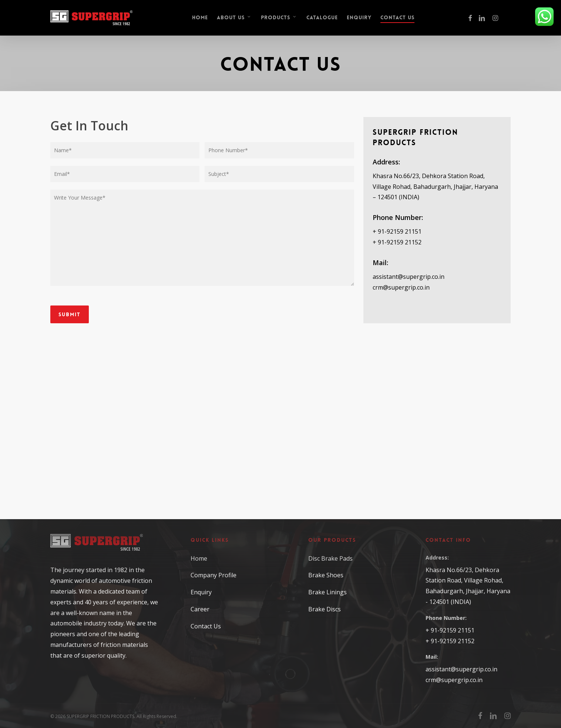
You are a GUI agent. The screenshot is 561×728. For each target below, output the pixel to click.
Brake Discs (325, 609)
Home (199, 558)
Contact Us (206, 626)
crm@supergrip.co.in (401, 287)
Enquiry (201, 592)
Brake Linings (327, 592)
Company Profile (214, 575)
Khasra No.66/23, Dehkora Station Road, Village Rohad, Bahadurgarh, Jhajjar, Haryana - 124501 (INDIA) (468, 586)
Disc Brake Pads (330, 558)
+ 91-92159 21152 (397, 242)
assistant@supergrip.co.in (409, 277)
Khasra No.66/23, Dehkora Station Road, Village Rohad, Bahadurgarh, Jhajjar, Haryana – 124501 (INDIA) (435, 187)
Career (200, 609)
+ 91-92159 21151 (397, 231)
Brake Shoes (326, 575)
